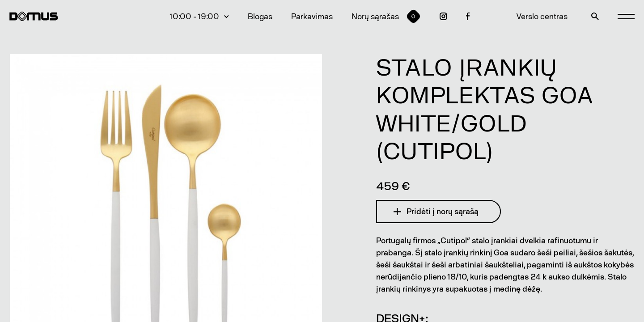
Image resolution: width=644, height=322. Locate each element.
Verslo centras (542, 17)
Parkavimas (312, 17)
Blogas (260, 17)
